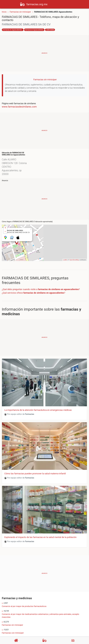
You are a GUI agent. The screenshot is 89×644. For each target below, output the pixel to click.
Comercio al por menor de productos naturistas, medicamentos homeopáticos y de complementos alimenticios (44, 631)
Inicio (4, 12)
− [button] (5, 221)
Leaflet (65, 249)
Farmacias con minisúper (13, 622)
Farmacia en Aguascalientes (34, 30)
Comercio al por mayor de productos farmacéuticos (24, 595)
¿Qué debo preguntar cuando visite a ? (41, 278)
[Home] (27, 4)
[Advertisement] (44, 53)
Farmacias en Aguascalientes (12, 30)
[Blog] (73, 640)
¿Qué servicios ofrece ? (34, 282)
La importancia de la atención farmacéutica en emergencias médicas (38, 399)
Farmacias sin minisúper (20, 12)
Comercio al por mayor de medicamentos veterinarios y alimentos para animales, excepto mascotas (40, 605)
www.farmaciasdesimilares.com (19, 107)
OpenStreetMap (74, 249)
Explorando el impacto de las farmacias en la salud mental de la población (40, 526)
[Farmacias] (44, 640)
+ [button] (5, 217)
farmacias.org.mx (42, 4)
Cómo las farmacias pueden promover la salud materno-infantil (35, 463)
